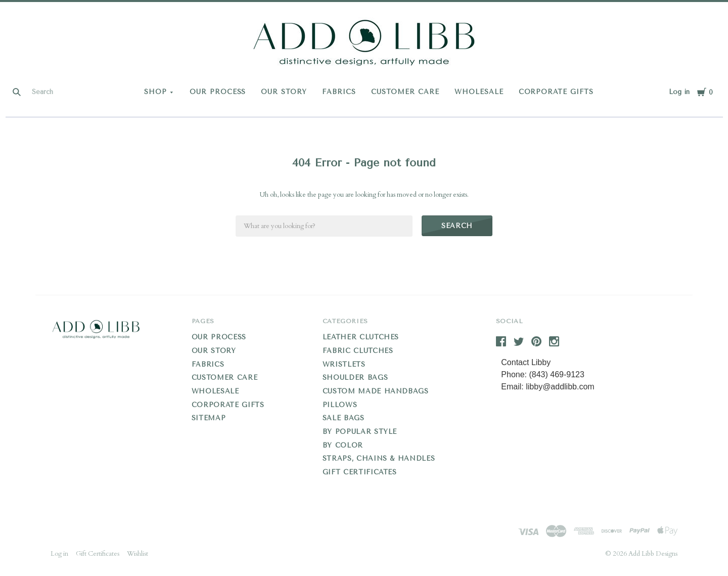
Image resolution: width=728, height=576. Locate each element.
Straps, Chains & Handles (379, 458)
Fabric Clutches (358, 351)
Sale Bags (344, 418)
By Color (343, 445)
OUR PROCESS (218, 92)
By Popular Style (360, 432)
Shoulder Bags (355, 378)
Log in (679, 92)
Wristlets (344, 364)
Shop (155, 92)
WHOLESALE (479, 92)
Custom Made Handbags (376, 391)
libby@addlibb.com (560, 387)
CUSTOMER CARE (405, 92)
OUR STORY (284, 92)
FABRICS (339, 92)
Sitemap (209, 418)
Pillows (340, 405)
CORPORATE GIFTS (556, 92)
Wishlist (138, 554)
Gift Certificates (360, 472)
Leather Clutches (361, 337)
